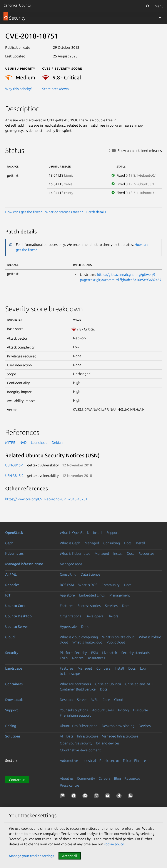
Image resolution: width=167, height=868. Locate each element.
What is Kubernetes (75, 553)
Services (111, 606)
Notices (78, 658)
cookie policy (114, 844)
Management (120, 595)
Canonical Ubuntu (17, 5)
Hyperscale (68, 627)
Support (113, 533)
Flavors (113, 616)
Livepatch (110, 653)
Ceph (9, 543)
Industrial (89, 761)
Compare (103, 668)
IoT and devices (108, 743)
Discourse (141, 710)
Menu (159, 6)
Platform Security (73, 653)
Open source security (76, 743)
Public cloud (116, 642)
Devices (145, 726)
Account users (103, 710)
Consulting (112, 543)
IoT (8, 595)
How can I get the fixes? (23, 212)
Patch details (96, 212)
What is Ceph (70, 543)
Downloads (14, 700)
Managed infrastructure (24, 564)
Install (98, 533)
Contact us (17, 780)
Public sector (109, 761)
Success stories (89, 606)
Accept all (70, 856)
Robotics (12, 585)
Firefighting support (75, 715)
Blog (117, 778)
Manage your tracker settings (32, 856)
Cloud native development (80, 750)
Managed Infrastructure (120, 736)
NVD (23, 442)
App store (67, 595)
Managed (92, 543)
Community (111, 585)
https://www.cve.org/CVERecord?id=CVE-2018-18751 (46, 499)
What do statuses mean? (64, 212)
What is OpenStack (74, 533)
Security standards (135, 653)
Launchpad (39, 442)
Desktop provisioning (118, 726)
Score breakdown (55, 89)
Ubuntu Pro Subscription (79, 726)
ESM (94, 653)
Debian (57, 442)
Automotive (69, 761)
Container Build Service (78, 689)
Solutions (13, 736)
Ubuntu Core (15, 606)
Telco (127, 761)
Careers (104, 778)
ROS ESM (67, 585)
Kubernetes (14, 553)
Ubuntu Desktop (18, 616)
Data (70, 736)
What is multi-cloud (87, 642)
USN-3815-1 (14, 465)
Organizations (70, 616)
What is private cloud (118, 637)
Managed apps (71, 564)
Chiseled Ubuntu (108, 684)
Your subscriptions (74, 710)
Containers (14, 684)
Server (82, 700)
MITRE (10, 442)
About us (67, 778)
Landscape (14, 668)
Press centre (69, 785)
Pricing (123, 710)
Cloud (10, 637)
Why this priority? (19, 89)
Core (106, 700)
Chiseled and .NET (139, 684)
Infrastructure (88, 736)
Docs (128, 543)
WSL (95, 700)
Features (67, 606)
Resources (146, 553)
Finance (140, 761)
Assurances (96, 658)
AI (61, 736)
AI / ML (11, 574)
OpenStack (14, 533)
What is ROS (88, 585)
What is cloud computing (79, 637)
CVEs (64, 658)
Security (12, 653)
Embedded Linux (92, 595)
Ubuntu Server (17, 627)
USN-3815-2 (14, 476)
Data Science (90, 574)
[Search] (148, 6)
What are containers (75, 684)
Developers (94, 616)
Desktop (66, 700)
